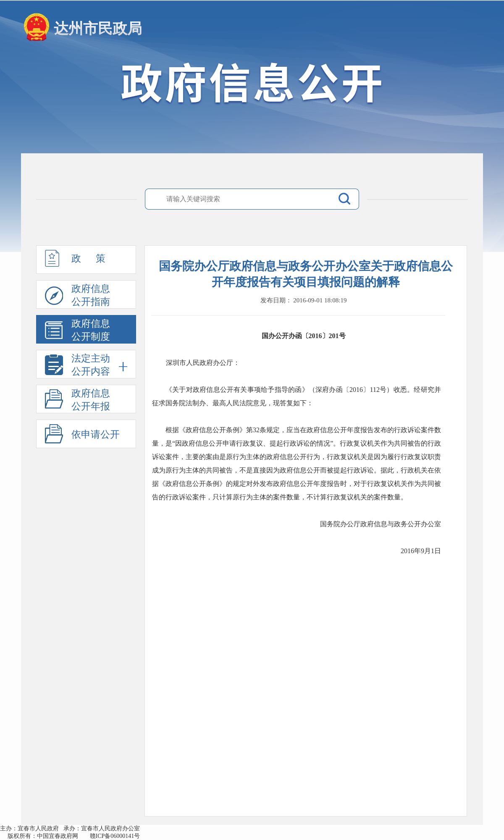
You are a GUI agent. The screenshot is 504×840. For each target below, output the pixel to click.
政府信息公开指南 (77, 296)
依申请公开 (96, 434)
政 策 (75, 262)
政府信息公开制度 (77, 331)
